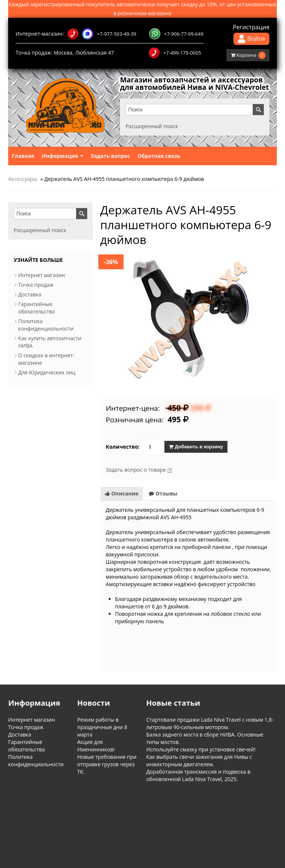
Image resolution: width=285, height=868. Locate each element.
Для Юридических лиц (47, 380)
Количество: (123, 454)
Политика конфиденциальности (46, 332)
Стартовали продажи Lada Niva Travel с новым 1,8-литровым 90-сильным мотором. (210, 731)
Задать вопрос (110, 163)
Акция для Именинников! (96, 753)
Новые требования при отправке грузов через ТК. (107, 772)
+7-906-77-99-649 (176, 34)
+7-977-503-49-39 (102, 34)
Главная (23, 163)
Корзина (248, 55)
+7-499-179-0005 (175, 53)
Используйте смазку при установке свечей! (201, 757)
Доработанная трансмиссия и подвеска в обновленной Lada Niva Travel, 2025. (198, 783)
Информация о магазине (33, 820)
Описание (122, 501)
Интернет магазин (42, 282)
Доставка (30, 302)
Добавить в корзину (196, 454)
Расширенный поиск (153, 134)
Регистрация (251, 27)
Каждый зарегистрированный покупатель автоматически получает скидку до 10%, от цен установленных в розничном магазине (143, 9)
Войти (251, 39)
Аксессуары (23, 186)
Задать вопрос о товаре (136, 477)
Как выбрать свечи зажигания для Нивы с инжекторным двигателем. (199, 768)
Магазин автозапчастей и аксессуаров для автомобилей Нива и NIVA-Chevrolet (192, 87)
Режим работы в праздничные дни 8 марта (102, 734)
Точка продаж (36, 292)
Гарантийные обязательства (37, 315)
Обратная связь (159, 163)
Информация (62, 163)
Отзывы (163, 501)
